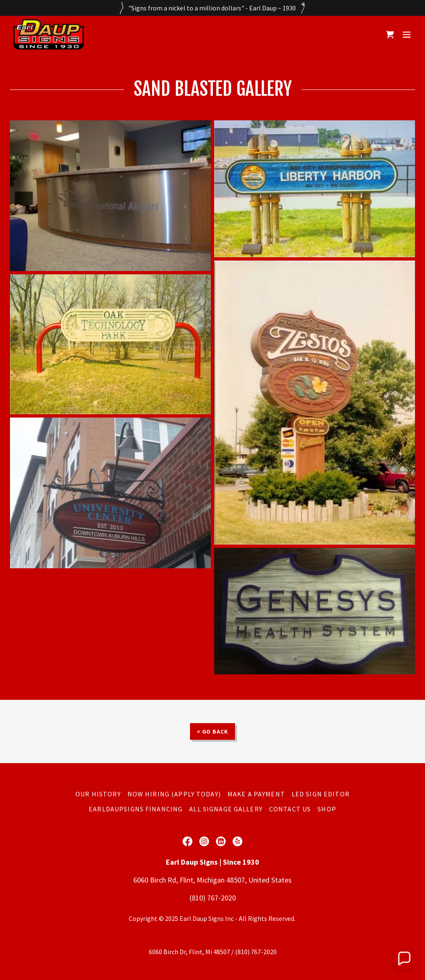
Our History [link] (98, 794)
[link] (49, 34)
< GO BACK (213, 731)
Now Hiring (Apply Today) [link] (174, 794)
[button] (407, 35)
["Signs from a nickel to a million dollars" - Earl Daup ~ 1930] (212, 8)
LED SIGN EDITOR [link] (321, 794)
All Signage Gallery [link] (226, 809)
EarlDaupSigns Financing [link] (136, 809)
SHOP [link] (327, 809)
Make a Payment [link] (256, 794)
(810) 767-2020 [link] (213, 898)
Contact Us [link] (290, 809)
